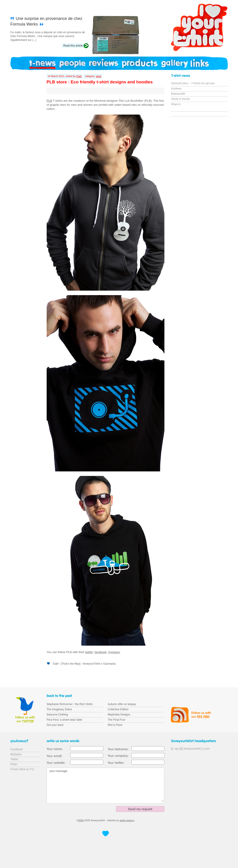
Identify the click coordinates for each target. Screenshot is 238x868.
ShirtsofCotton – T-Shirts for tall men (193, 83)
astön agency (127, 820)
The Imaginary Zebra (59, 709)
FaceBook (17, 749)
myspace (114, 652)
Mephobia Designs (119, 715)
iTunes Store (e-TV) (22, 769)
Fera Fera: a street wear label (64, 720)
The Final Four (117, 720)
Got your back (55, 725)
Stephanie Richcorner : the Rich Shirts (70, 704)
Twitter (14, 759)
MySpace (16, 754)
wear (99, 76)
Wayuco (176, 104)
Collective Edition (118, 709)
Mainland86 (178, 94)
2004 (81, 820)
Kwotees (176, 89)
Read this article (73, 46)
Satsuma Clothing (57, 715)
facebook (101, 652)
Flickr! (14, 764)
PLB (49, 101)
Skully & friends (181, 99)
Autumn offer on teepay (122, 704)
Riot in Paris (115, 725)
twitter (89, 652)
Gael (79, 76)
